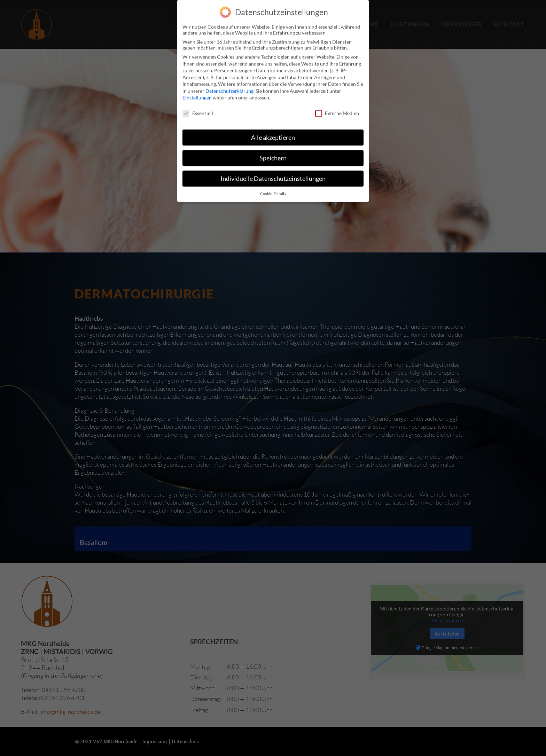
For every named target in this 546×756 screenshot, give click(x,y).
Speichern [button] (273, 146)
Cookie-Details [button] (273, 181)
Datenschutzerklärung (229, 79)
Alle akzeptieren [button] (273, 126)
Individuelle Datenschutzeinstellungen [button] (273, 166)
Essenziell (198, 101)
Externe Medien (337, 101)
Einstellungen (197, 85)
